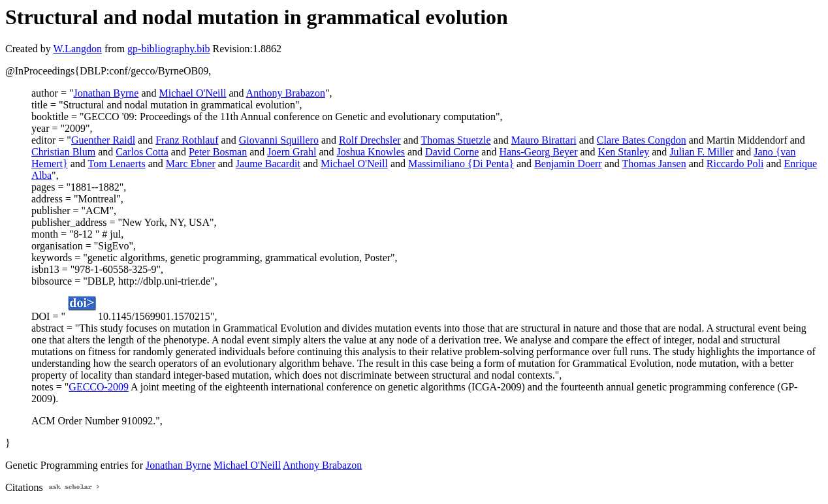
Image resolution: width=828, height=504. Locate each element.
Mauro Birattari (544, 140)
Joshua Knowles (371, 152)
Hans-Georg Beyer (538, 152)
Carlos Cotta (142, 152)
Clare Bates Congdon (642, 140)
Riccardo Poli (735, 164)
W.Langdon (77, 49)
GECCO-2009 (99, 387)
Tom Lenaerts (116, 164)
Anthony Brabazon (286, 93)
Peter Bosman (218, 152)
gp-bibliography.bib (169, 49)
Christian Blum (63, 152)
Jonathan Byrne (106, 93)
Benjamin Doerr (568, 164)
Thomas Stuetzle (456, 140)
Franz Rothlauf (187, 140)
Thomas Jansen (654, 164)
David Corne (452, 152)
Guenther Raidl (103, 140)
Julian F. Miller (701, 152)
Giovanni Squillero (279, 140)
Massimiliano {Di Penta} (461, 164)
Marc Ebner (191, 164)
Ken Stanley (624, 152)
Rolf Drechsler (370, 140)
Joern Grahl (292, 152)
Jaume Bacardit (268, 164)
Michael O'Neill (193, 93)
